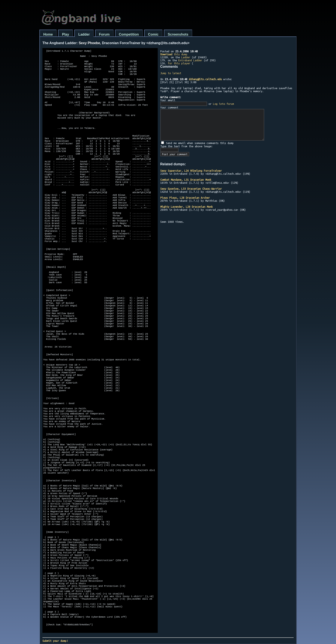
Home (48, 34)
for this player (179, 63)
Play (65, 34)
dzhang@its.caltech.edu (205, 79)
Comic (153, 34)
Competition (129, 34)
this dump (174, 54)
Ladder (84, 34)
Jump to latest (171, 73)
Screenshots (178, 34)
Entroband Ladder (190, 60)
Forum (104, 34)
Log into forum (223, 104)
